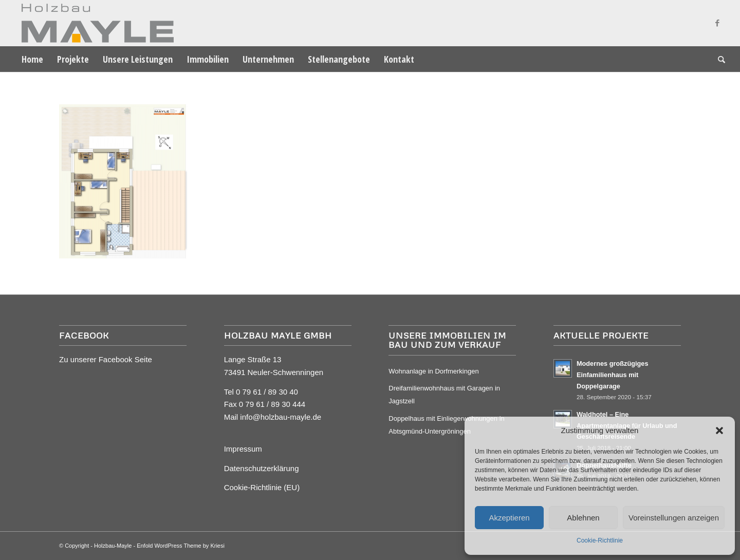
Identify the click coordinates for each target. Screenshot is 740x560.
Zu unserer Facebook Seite (106, 359)
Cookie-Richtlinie (600, 540)
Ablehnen (583, 518)
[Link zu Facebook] (717, 23)
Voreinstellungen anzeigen (674, 518)
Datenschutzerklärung (262, 468)
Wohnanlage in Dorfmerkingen (433, 371)
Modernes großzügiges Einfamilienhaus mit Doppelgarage (613, 375)
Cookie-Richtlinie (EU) (262, 487)
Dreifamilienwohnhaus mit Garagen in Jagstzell (444, 395)
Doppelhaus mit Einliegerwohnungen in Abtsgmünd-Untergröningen (446, 425)
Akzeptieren (509, 518)
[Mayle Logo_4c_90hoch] (94, 23)
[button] (719, 431)
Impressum (243, 449)
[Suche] (718, 59)
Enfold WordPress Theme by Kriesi (181, 546)
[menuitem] (32, 59)
